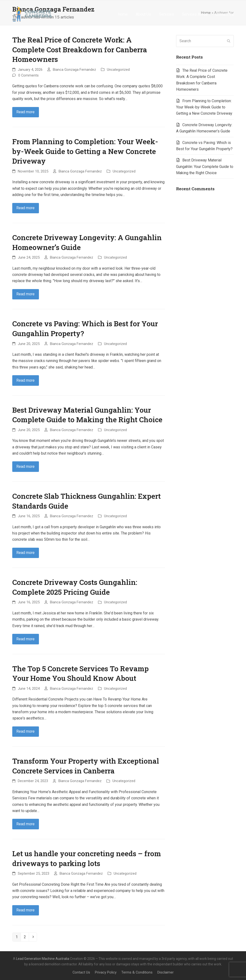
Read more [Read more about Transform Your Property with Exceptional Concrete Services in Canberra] (25, 824)
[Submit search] (229, 41)
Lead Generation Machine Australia (43, 959)
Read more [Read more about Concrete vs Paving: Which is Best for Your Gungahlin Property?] (25, 380)
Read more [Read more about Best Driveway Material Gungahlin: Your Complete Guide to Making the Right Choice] (25, 466)
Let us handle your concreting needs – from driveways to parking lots (87, 858)
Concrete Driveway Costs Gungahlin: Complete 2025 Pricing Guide (75, 587)
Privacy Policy (106, 972)
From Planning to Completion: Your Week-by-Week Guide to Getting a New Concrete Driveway (85, 151)
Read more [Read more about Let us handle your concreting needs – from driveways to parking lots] (25, 910)
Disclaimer (166, 972)
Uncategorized (118, 70)
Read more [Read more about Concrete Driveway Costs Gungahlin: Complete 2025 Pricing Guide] (25, 639)
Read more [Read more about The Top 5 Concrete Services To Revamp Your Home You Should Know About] (25, 731)
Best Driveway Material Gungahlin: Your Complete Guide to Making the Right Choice (87, 415)
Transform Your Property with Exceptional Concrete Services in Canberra (86, 766)
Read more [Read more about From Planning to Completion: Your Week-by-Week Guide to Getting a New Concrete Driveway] (25, 208)
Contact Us (81, 972)
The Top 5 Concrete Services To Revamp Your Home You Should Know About (80, 673)
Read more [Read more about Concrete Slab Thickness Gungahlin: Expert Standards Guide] (25, 553)
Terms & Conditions (137, 972)
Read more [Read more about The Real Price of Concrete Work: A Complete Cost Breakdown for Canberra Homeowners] (25, 112)
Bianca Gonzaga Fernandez (74, 70)
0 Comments (28, 75)
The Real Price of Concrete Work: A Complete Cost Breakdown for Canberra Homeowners (80, 49)
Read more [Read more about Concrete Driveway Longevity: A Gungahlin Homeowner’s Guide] (25, 294)
